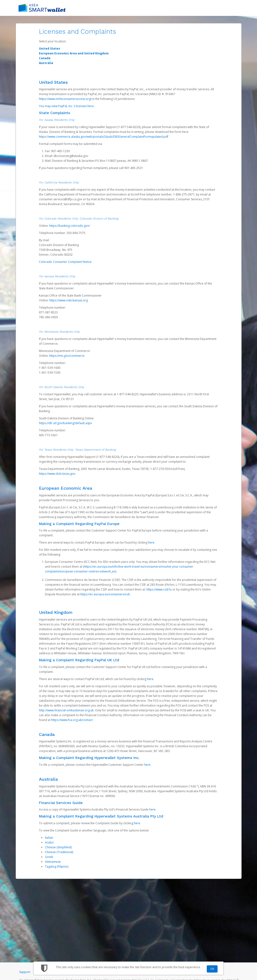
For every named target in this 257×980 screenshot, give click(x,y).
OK (212, 969)
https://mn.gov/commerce (67, 356)
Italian (49, 838)
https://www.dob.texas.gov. (57, 474)
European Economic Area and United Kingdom (74, 53)
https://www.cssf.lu (159, 589)
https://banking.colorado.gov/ (70, 226)
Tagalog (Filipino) (57, 866)
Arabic (49, 842)
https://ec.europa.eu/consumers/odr (105, 594)
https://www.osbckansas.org (69, 300)
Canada (45, 58)
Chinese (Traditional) (59, 852)
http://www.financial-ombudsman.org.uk (66, 710)
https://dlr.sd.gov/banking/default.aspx (65, 423)
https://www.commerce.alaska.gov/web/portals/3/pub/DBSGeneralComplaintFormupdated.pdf (104, 137)
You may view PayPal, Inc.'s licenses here (66, 106)
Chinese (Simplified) (58, 847)
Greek (49, 857)
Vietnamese (53, 862)
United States (50, 49)
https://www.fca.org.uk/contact (72, 720)
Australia (46, 63)
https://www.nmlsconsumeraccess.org (65, 99)
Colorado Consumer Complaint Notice (65, 262)
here (151, 542)
